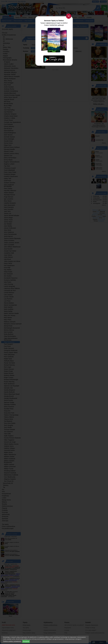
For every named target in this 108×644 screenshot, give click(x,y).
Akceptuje (26, 641)
